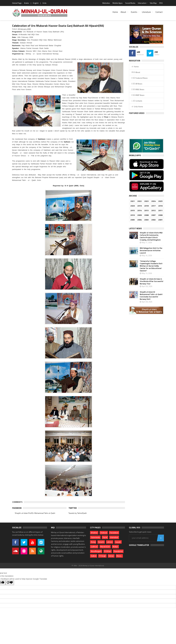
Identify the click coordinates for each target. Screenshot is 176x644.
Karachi (101, 542)
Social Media (130, 3)
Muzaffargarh (96, 551)
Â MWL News (138, 89)
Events (134, 12)
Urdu (44, 3)
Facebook (17, 508)
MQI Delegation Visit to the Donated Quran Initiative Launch (151, 250)
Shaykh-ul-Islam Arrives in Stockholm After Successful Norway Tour (151, 281)
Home (115, 12)
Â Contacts (137, 101)
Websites (106, 3)
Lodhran (94, 547)
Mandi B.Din (105, 547)
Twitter (73, 508)
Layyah (118, 542)
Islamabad (114, 537)
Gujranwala (95, 537)
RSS (161, 3)
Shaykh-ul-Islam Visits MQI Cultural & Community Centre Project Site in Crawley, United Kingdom (151, 236)
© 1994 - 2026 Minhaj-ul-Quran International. (88, 566)
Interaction (142, 3)
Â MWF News (138, 95)
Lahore (110, 542)
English (36, 3)
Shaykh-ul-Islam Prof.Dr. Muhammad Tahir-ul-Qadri (35, 513)
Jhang (93, 542)
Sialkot (94, 556)
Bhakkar (94, 533)
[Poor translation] (10, 583)
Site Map (153, 3)
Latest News (135, 228)
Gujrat (105, 537)
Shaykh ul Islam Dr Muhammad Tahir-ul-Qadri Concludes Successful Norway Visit (151, 295)
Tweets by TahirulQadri (78, 513)
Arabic (27, 3)
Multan (115, 547)
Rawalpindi (118, 551)
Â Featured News (139, 78)
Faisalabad (114, 533)
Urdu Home (137, 106)
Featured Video (137, 113)
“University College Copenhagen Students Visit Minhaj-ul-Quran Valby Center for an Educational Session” (151, 266)
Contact (159, 12)
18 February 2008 (24, 29)
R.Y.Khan (108, 551)
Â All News (137, 84)
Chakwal (104, 533)
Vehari (111, 556)
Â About (136, 72)
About (123, 12)
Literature (146, 12)
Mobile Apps (118, 3)
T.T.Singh (102, 556)
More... (119, 556)
